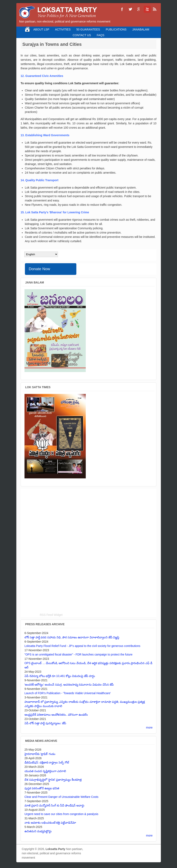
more (149, 727)
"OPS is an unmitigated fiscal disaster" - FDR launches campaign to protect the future (78, 654)
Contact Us (82, 35)
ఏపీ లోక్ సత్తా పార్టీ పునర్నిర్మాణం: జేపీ (45, 723)
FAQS (101, 35)
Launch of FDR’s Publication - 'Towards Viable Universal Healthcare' (68, 693)
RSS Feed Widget (51, 615)
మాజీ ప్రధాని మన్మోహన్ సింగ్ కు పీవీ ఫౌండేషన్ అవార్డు (54, 805)
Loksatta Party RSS (155, 9)
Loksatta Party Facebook (122, 9)
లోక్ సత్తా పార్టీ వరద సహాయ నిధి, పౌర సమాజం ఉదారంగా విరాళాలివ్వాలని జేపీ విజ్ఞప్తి (72, 637)
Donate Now (40, 269)
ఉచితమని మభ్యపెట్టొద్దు (38, 831)
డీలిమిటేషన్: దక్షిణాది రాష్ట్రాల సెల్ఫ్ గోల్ (47, 762)
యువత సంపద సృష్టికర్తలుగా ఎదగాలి (45, 771)
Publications (116, 29)
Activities (63, 29)
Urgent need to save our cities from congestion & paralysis (61, 814)
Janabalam (141, 29)
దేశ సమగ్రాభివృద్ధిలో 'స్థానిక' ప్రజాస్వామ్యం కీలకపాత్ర (53, 780)
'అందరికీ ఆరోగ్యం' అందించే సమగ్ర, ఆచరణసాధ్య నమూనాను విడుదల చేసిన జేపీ (69, 685)
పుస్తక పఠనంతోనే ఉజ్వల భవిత (42, 788)
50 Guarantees (88, 29)
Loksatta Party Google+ (138, 9)
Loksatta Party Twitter (130, 9)
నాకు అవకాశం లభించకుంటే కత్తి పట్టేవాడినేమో (50, 823)
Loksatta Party (55, 849)
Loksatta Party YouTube (147, 9)
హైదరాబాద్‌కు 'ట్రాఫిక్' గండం (40, 754)
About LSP (41, 29)
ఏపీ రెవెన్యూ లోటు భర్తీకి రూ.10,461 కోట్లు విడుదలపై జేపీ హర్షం (60, 676)
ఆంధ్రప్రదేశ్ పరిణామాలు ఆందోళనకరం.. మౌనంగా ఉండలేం (56, 715)
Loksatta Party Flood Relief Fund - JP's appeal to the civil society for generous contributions (82, 646)
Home (27, 29)
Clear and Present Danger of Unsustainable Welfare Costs (61, 797)
